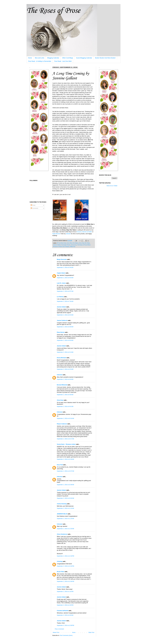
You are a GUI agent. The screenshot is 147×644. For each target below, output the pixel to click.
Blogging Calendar (53, 58)
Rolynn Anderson (62, 424)
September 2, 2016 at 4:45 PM (65, 605)
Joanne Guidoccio (62, 320)
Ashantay (60, 561)
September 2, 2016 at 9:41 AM (65, 407)
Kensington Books (66, 245)
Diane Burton (61, 332)
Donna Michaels (62, 358)
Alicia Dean (60, 400)
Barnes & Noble (87, 232)
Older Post (91, 632)
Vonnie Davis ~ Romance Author (66, 444)
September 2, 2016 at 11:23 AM (65, 508)
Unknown (60, 375)
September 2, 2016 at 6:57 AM (65, 291)
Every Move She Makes (73, 243)
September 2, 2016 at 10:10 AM (65, 418)
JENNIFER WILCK (62, 514)
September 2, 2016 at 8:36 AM (65, 327)
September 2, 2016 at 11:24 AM (65, 519)
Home (30, 58)
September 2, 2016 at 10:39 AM (65, 485)
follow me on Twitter (112, 186)
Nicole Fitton (61, 572)
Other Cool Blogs (68, 58)
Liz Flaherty (60, 297)
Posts (33, 205)
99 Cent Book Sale (62, 243)
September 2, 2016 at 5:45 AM (65, 267)
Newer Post (56, 632)
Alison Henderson (62, 534)
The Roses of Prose (53, 11)
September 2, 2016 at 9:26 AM (65, 379)
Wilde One (73, 247)
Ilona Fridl (60, 465)
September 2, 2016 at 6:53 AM (65, 278)
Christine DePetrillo (63, 611)
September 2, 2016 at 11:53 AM (65, 529)
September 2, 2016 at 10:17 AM (65, 439)
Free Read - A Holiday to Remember (40, 61)
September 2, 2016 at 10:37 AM (65, 471)
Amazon (79, 232)
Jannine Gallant (57, 245)
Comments (34, 208)
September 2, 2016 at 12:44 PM (65, 566)
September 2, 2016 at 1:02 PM (65, 592)
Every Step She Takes (84, 243)
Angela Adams (61, 273)
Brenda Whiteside (62, 385)
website (68, 234)
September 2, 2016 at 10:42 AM (65, 498)
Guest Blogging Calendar (84, 58)
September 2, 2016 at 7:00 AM (65, 301)
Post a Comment (59, 629)
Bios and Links (40, 58)
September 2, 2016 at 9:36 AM (65, 395)
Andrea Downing (62, 504)
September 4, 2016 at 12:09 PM (65, 625)
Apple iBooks (56, 234)
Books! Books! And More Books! (105, 58)
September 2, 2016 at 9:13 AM (65, 352)
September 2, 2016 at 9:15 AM (65, 369)
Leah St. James (61, 283)
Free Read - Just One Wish (63, 61)
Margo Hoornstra (62, 259)
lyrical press (74, 245)
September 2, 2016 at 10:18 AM (65, 459)
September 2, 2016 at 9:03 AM (65, 340)
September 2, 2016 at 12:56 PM (65, 581)
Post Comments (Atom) (66, 635)
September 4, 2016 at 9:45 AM (65, 615)
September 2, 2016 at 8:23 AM (65, 315)
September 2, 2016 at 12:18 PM (65, 556)
